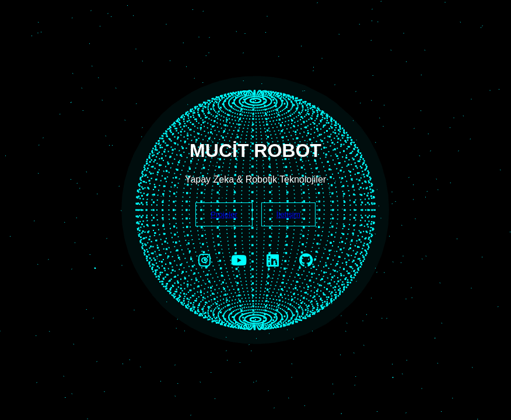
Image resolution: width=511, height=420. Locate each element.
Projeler (224, 214)
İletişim (288, 214)
